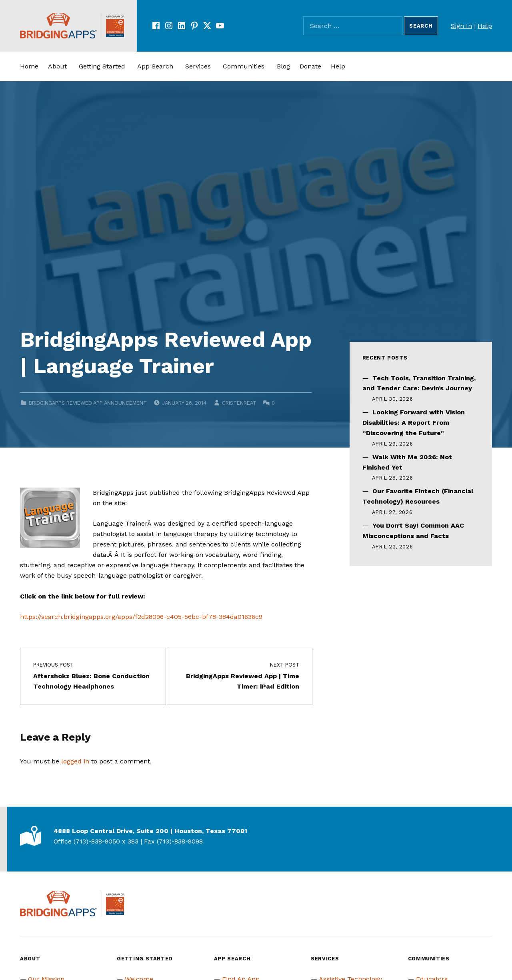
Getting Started (102, 66)
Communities (244, 66)
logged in (75, 761)
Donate (310, 66)
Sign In (461, 26)
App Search (155, 66)
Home (29, 66)
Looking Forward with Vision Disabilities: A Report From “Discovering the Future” (414, 423)
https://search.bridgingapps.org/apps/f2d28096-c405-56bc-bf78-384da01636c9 (141, 617)
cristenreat (239, 403)
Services (198, 66)
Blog (283, 66)
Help (485, 26)
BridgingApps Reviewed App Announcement (88, 403)
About (57, 66)
